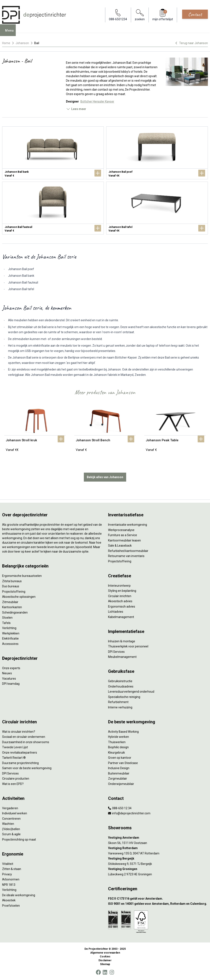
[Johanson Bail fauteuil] (53, 208)
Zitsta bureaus (12, 581)
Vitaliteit (8, 864)
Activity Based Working (123, 732)
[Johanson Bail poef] (157, 153)
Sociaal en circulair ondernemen (24, 737)
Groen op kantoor (120, 758)
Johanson (22, 43)
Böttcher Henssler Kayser (97, 101)
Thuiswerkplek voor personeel (128, 646)
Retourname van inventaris (126, 556)
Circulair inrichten (120, 596)
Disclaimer (105, 960)
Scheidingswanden (15, 612)
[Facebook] (98, 972)
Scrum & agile (11, 834)
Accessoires (10, 644)
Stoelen (7, 618)
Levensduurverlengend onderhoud (131, 692)
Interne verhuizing (120, 707)
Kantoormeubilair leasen (124, 540)
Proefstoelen (11, 906)
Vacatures (9, 679)
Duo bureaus (11, 586)
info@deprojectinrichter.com (129, 813)
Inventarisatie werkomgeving (128, 525)
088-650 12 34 (120, 808)
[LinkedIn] (105, 972)
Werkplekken (11, 633)
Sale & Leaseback (120, 546)
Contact (195, 14)
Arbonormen (11, 879)
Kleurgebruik (116, 753)
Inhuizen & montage (122, 641)
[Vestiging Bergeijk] (158, 859)
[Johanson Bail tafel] (157, 208)
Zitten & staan (12, 869)
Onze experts (11, 668)
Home (6, 43)
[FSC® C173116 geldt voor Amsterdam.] (158, 899)
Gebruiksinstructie (120, 681)
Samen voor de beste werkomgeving (27, 768)
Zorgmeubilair (118, 779)
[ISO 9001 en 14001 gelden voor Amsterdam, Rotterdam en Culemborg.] (158, 904)
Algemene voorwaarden (105, 953)
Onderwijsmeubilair (121, 784)
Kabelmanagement (121, 617)
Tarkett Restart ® (14, 758)
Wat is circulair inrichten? (19, 732)
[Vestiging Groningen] (158, 869)
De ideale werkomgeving (19, 895)
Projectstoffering (14, 592)
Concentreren (11, 819)
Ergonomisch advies (122, 607)
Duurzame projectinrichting (20, 763)
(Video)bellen (11, 829)
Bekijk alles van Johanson (105, 477)
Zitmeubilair (10, 602)
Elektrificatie (10, 638)
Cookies (105, 957)
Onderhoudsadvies (121, 686)
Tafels (6, 623)
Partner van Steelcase (123, 763)
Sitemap (105, 964)
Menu (11, 33)
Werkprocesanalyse (121, 530)
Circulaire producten (16, 779)
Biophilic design (118, 747)
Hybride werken (119, 737)
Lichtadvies (116, 612)
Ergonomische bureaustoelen (22, 576)
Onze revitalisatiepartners (20, 753)
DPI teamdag (11, 684)
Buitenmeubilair (119, 773)
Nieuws (7, 673)
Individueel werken (15, 813)
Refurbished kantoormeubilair (128, 551)
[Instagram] (112, 972)
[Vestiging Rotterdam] (158, 848)
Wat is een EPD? (13, 784)
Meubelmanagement (122, 657)
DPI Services (116, 652)
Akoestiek (9, 900)
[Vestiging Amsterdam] (158, 838)
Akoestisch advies (120, 601)
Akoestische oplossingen (19, 597)
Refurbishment (118, 702)
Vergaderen (10, 808)
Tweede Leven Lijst (15, 747)
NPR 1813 (9, 885)
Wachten (8, 824)
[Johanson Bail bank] (53, 153)
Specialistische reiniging (124, 697)
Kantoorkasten (12, 607)
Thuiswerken (117, 742)
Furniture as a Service (123, 535)
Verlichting (9, 628)
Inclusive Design (119, 768)
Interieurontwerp (119, 586)
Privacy (7, 874)
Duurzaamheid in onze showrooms (26, 742)
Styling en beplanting (122, 591)
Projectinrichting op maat (19, 840)
